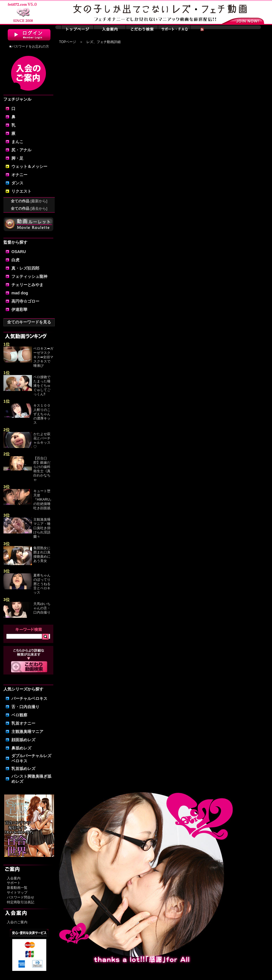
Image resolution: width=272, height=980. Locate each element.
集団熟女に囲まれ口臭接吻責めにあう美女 (42, 554)
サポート (14, 883)
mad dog (20, 293)
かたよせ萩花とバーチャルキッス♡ (42, 440)
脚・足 (17, 158)
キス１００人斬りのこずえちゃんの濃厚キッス (42, 414)
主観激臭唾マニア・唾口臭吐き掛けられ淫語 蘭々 (42, 528)
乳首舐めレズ (23, 769)
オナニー (19, 175)
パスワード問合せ (21, 897)
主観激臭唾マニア (27, 732)
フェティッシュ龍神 (29, 276)
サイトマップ (17, 893)
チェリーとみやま (27, 285)
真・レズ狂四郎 (25, 268)
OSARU (19, 252)
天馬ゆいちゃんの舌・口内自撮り (42, 608)
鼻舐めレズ (21, 748)
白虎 (15, 260)
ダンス (17, 183)
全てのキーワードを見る (29, 322)
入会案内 (14, 878)
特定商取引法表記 (21, 902)
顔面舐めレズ (23, 740)
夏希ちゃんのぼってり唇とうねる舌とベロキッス (42, 584)
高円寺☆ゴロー (25, 301)
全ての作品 (29, 201)
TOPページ (68, 42)
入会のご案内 (17, 922)
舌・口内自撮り (25, 707)
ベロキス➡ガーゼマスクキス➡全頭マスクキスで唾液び (43, 357)
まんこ (17, 142)
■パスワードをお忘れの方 (29, 46)
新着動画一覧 (17, 888)
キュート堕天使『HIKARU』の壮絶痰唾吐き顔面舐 (43, 500)
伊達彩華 (19, 309)
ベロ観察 (19, 715)
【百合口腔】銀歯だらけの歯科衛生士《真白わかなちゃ (42, 469)
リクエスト (21, 191)
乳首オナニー (23, 723)
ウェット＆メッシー (29, 166)
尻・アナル (21, 150)
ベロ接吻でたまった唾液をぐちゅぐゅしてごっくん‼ (42, 386)
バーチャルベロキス (29, 698)
